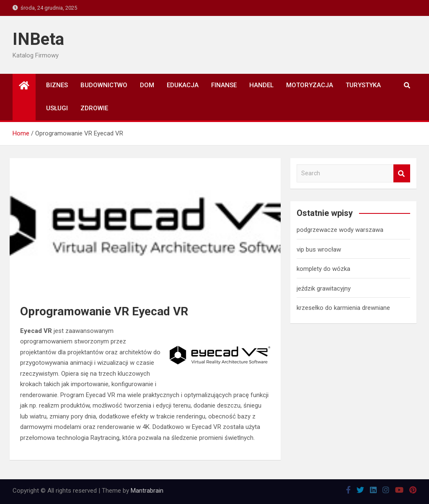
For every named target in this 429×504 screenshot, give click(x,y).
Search (402, 173)
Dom (147, 85)
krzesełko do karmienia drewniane (343, 308)
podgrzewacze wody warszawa (340, 230)
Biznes (57, 85)
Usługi (57, 108)
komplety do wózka (323, 269)
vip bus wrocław (319, 249)
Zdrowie (94, 108)
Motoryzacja (310, 85)
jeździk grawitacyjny (324, 288)
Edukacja (183, 85)
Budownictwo (104, 85)
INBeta (38, 39)
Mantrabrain (147, 491)
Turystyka (363, 85)
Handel (261, 85)
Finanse (224, 85)
